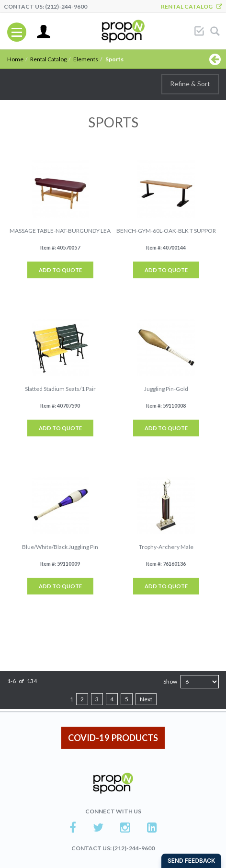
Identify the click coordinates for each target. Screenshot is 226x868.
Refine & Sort (190, 84)
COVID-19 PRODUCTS (113, 738)
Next (146, 699)
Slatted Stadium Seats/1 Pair (60, 389)
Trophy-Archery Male (166, 547)
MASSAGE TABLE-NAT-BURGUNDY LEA (60, 231)
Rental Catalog (192, 6)
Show (170, 681)
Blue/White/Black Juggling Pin (60, 547)
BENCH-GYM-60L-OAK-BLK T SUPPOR (166, 231)
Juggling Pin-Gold (166, 389)
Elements (86, 59)
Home (15, 59)
